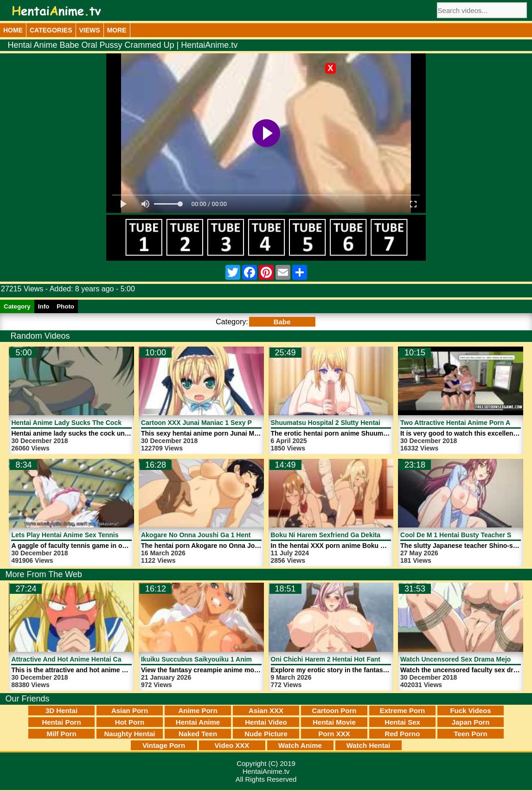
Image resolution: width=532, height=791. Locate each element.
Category (17, 306)
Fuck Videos (470, 711)
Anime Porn (198, 711)
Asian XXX (266, 711)
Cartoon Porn (334, 711)
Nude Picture (266, 734)
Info (44, 306)
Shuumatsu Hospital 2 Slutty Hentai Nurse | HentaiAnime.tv (362, 423)
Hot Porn (130, 722)
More (117, 30)
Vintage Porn (164, 745)
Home (13, 30)
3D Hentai (61, 711)
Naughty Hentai (129, 734)
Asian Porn (130, 711)
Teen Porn (470, 734)
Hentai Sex (402, 722)
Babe (282, 322)
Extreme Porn (403, 711)
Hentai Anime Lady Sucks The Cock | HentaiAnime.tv (93, 423)
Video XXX (232, 745)
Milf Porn (61, 734)
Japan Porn (471, 722)
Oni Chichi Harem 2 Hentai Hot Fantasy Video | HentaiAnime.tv (367, 659)
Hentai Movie (334, 722)
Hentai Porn (61, 722)
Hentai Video (266, 722)
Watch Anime (300, 745)
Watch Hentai (368, 745)
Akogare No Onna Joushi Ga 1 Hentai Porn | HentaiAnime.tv (233, 535)
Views (90, 30)
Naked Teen (198, 734)
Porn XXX (334, 734)
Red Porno (403, 734)
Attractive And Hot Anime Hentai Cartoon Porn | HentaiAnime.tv (109, 659)
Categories (51, 30)
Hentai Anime (198, 722)
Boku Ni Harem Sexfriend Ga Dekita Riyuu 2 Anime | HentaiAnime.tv (375, 535)
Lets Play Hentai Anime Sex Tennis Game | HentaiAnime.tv (101, 535)
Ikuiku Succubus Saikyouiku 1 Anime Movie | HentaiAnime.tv (235, 659)
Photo (65, 306)
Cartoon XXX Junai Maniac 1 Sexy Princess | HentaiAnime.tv (234, 423)
